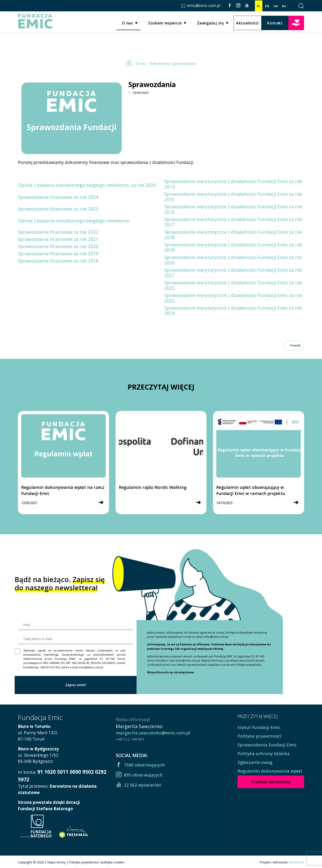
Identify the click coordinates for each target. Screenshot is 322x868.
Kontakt (275, 23)
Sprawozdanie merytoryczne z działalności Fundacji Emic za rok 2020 (233, 260)
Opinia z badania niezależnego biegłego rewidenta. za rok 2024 (87, 185)
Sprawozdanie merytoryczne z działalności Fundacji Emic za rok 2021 (233, 273)
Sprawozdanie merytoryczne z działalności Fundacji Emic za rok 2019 (233, 247)
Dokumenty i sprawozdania (171, 64)
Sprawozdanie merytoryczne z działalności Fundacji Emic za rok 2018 (233, 235)
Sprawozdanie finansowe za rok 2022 (58, 232)
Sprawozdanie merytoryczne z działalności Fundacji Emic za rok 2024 (233, 311)
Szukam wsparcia (165, 24)
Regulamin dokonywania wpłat (270, 771)
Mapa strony (56, 862)
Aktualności (248, 23)
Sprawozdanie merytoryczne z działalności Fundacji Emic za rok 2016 (233, 209)
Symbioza (297, 862)
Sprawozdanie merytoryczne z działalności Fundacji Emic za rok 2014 (233, 184)
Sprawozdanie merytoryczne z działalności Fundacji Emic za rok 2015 (233, 197)
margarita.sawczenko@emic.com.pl (153, 733)
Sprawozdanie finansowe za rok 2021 (58, 239)
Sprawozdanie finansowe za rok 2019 (58, 254)
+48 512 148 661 (130, 739)
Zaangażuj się (210, 24)
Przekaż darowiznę (296, 23)
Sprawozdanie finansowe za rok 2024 (58, 197)
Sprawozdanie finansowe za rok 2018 (58, 261)
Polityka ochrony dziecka (264, 754)
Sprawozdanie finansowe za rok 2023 (58, 209)
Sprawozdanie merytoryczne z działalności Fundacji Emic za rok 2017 (233, 222)
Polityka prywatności (259, 736)
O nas (127, 24)
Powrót (294, 345)
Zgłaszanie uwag (255, 762)
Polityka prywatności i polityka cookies (97, 862)
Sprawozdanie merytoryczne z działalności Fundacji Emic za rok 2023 (233, 298)
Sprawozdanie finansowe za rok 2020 (58, 246)
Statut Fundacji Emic (259, 727)
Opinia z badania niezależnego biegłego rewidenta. (74, 221)
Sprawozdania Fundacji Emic (267, 745)
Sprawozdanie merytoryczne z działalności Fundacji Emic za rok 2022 (233, 285)
